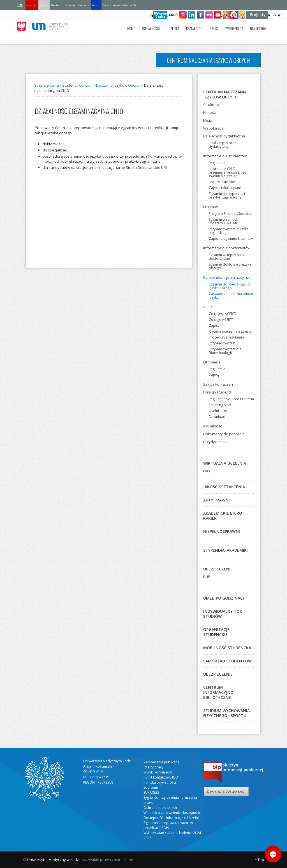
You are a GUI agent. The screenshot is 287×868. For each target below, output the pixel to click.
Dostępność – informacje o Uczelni (171, 818)
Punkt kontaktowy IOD (161, 777)
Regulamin (217, 163)
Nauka (214, 28)
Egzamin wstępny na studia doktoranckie (230, 257)
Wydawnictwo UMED (124, 5)
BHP (207, 577)
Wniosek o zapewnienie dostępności (173, 813)
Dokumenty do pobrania (224, 434)
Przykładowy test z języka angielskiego (229, 231)
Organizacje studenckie (216, 632)
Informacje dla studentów (225, 156)
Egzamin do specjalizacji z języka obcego (229, 286)
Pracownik (84, 5)
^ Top (259, 860)
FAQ (207, 471)
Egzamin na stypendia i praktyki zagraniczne (227, 195)
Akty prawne (217, 500)
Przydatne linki (216, 442)
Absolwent (56, 5)
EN (20, 5)
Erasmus (211, 207)
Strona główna (47, 85)
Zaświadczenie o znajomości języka (232, 296)
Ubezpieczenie (218, 569)
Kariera (96, 5)
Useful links (218, 411)
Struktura (211, 105)
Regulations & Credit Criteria (231, 399)
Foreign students (217, 392)
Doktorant (70, 5)
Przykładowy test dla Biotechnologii (225, 351)
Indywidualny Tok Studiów (223, 614)
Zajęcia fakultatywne (225, 188)
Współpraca (234, 28)
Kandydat (32, 5)
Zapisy (214, 325)
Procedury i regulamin (226, 337)
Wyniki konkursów (158, 772)
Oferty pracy (153, 767)
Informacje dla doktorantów (227, 248)
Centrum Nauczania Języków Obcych (110, 85)
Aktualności (151, 28)
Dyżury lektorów (222, 182)
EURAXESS (151, 792)
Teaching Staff (220, 405)
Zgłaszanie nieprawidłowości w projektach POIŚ (168, 825)
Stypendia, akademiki (225, 550)
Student (44, 5)
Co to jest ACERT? (223, 314)
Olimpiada (212, 362)
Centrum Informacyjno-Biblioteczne (219, 692)
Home (131, 28)
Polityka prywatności (160, 782)
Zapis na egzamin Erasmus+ (231, 239)
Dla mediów (258, 28)
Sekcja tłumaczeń (218, 384)
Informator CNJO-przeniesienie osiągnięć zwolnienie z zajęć (227, 172)
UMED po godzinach (224, 598)
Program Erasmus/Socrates (230, 214)
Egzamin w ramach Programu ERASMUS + (226, 221)
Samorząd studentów (227, 661)
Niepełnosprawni (222, 531)
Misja (208, 120)
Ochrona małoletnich (160, 808)
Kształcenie (195, 28)
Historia (210, 112)
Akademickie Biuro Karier (223, 516)
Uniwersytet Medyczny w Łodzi (53, 860)
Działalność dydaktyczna (224, 136)
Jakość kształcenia (224, 487)
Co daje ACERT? (221, 320)
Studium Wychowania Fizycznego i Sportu (226, 713)
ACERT (209, 307)
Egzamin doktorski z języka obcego (230, 266)
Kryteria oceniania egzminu (230, 331)
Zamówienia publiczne (161, 762)
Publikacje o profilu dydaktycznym (224, 145)
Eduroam (151, 787)
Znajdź (107, 5)
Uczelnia (173, 28)
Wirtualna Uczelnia (225, 463)
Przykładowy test (222, 343)
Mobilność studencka (227, 648)
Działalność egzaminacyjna (226, 277)
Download (217, 417)
